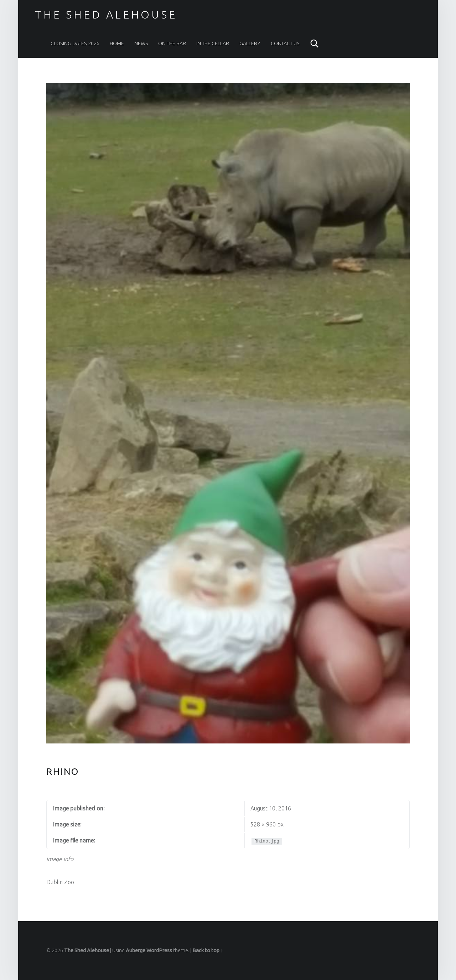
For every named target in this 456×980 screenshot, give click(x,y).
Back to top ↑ (208, 950)
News (141, 43)
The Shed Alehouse (106, 15)
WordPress (159, 950)
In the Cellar (213, 43)
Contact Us (285, 43)
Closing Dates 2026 (75, 43)
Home (117, 43)
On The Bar (172, 43)
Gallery (250, 43)
